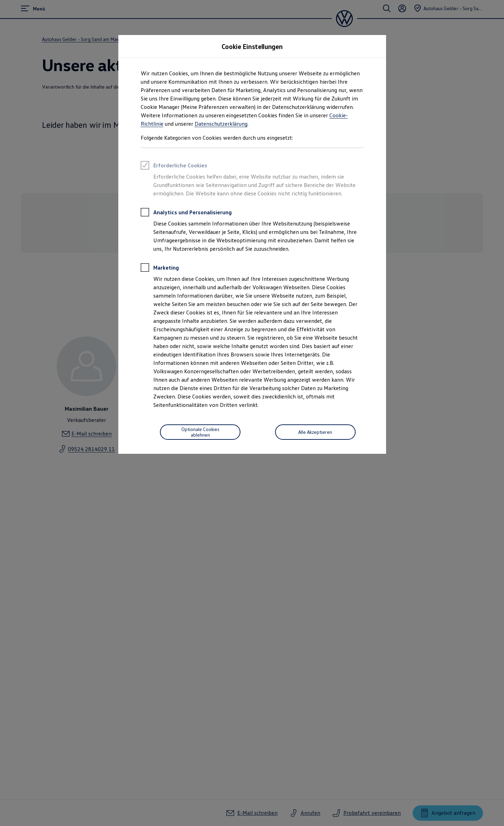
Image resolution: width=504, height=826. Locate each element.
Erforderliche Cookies (174, 166)
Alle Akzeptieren (315, 432)
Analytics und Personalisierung (186, 213)
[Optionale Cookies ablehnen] (200, 432)
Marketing (160, 269)
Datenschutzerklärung (221, 124)
